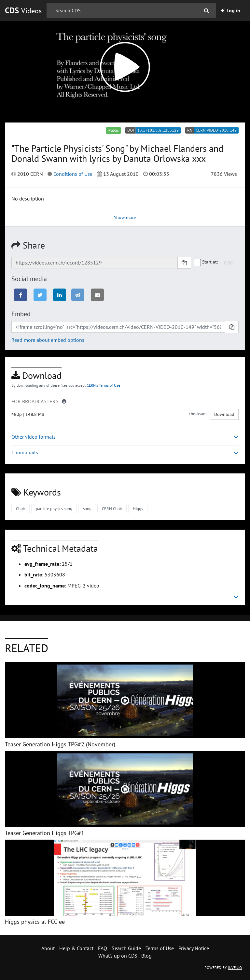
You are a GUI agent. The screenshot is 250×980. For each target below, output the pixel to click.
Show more (125, 217)
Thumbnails (125, 452)
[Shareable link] (95, 263)
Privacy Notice (194, 948)
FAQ (103, 948)
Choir (21, 509)
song (87, 509)
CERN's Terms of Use (103, 385)
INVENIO (235, 967)
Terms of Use (160, 948)
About (48, 948)
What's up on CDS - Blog (125, 956)
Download (224, 414)
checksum (198, 414)
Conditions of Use (73, 174)
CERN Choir (112, 509)
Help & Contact (76, 948)
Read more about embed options (48, 340)
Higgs (138, 509)
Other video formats (125, 437)
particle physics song (54, 509)
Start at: (206, 262)
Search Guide (126, 948)
